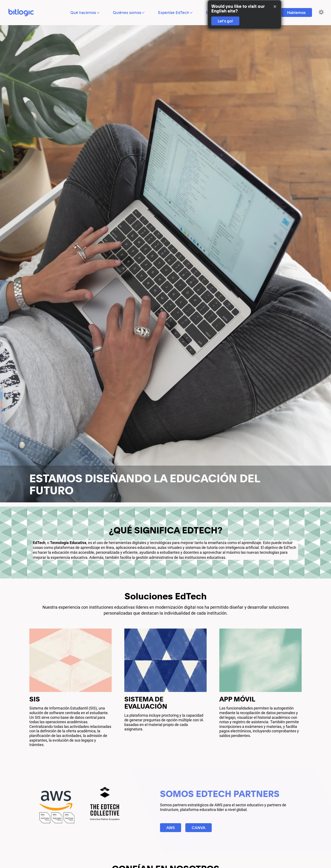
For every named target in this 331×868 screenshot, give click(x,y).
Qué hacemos (85, 12)
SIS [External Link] (35, 699)
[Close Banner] (275, 7)
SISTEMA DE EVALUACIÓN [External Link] (147, 703)
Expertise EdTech (176, 12)
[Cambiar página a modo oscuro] (321, 12)
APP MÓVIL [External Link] (238, 699)
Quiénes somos (129, 12)
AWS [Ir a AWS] (171, 828)
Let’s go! (225, 21)
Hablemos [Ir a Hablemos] (296, 12)
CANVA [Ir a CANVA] (199, 828)
